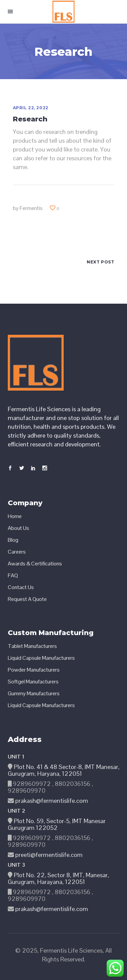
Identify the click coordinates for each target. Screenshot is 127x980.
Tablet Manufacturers (32, 646)
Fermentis (31, 208)
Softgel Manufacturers (33, 682)
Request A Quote (27, 599)
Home (15, 516)
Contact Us (21, 587)
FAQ (13, 576)
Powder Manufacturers (34, 670)
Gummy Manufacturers (34, 694)
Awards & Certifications (35, 564)
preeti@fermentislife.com (48, 855)
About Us (18, 528)
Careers (17, 552)
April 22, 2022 (31, 108)
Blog (13, 540)
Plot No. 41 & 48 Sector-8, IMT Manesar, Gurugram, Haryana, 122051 (64, 770)
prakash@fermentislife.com (51, 801)
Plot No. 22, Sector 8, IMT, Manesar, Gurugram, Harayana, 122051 (58, 878)
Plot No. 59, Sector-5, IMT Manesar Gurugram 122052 (57, 824)
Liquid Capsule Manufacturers (41, 658)
